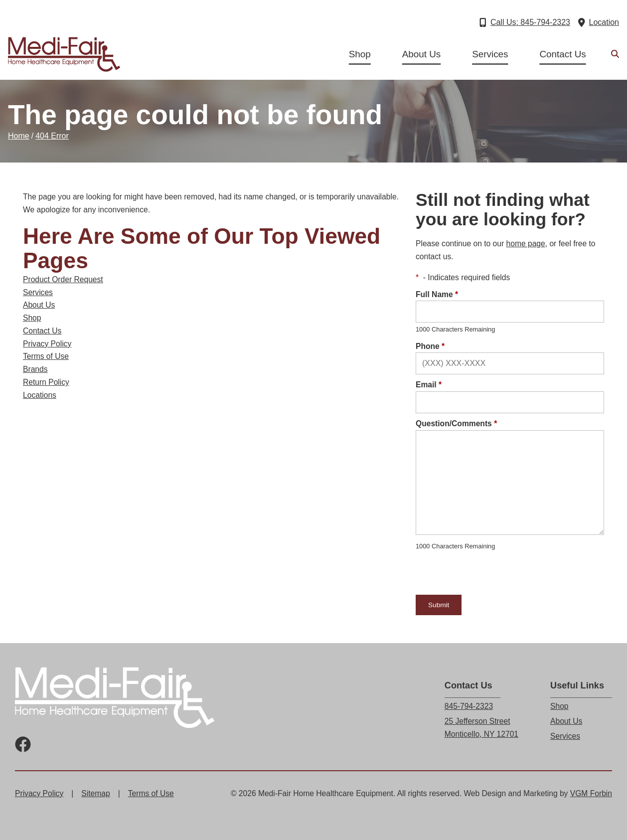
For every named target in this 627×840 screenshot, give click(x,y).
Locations (40, 395)
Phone (430, 346)
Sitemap (95, 793)
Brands (35, 369)
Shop (360, 54)
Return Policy (46, 382)
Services (490, 54)
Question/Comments (456, 423)
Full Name (437, 294)
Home (19, 136)
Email (429, 385)
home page (526, 244)
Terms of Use (46, 356)
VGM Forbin (591, 793)
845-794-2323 (469, 706)
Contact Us (562, 54)
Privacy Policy (47, 344)
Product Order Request (63, 279)
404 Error (52, 136)
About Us (422, 54)
